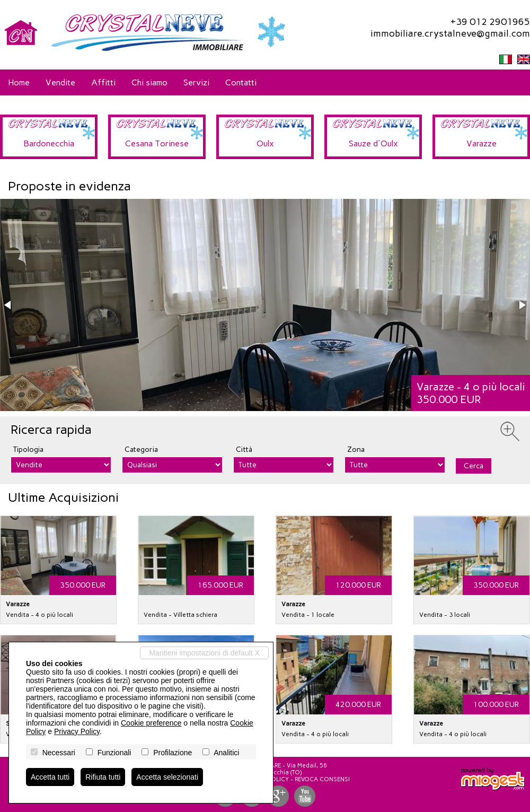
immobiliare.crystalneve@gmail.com (450, 33)
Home (19, 82)
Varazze (482, 143)
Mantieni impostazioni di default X (204, 653)
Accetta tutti (50, 777)
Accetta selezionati (167, 777)
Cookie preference (151, 723)
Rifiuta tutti (103, 777)
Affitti (103, 82)
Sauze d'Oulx (373, 143)
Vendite (60, 82)
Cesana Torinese (157, 143)
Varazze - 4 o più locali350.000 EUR (471, 393)
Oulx (265, 143)
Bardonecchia (49, 143)
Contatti (241, 82)
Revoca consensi (322, 779)
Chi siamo (149, 82)
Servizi (196, 82)
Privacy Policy (77, 731)
